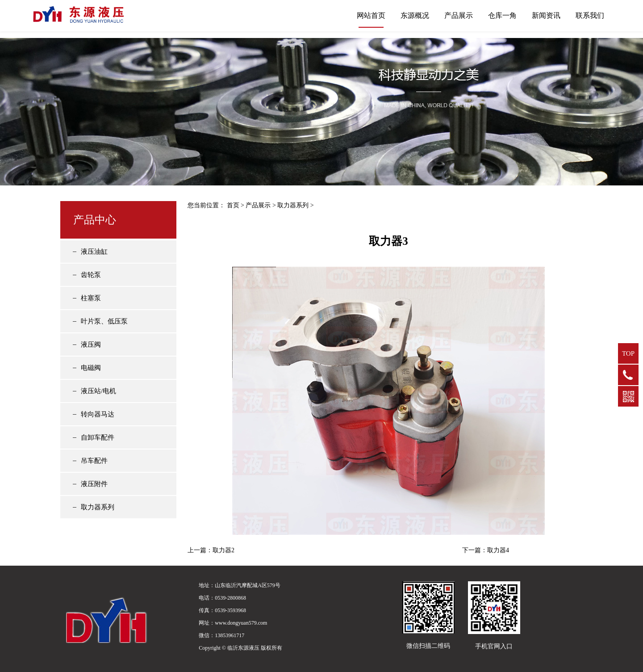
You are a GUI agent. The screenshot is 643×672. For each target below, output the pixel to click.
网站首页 (371, 15)
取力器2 (223, 550)
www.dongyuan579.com (241, 623)
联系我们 (590, 15)
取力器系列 (98, 507)
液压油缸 (94, 252)
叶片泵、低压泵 (104, 321)
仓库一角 (502, 15)
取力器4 (498, 550)
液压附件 (94, 484)
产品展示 (459, 15)
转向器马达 (98, 414)
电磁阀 (91, 368)
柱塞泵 (91, 298)
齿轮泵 (91, 275)
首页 (233, 205)
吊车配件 (94, 461)
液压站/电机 (98, 391)
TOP (628, 353)
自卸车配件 (98, 437)
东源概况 (415, 15)
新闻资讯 (546, 15)
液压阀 (91, 344)
